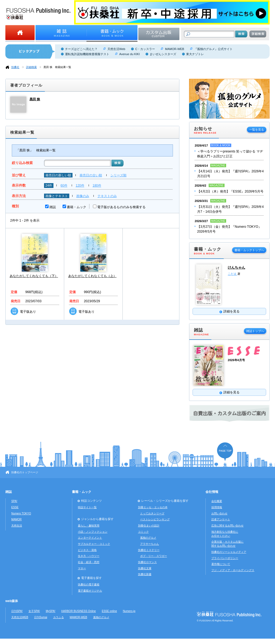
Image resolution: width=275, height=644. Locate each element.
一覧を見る (257, 130)
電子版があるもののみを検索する (121, 207)
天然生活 (17, 526)
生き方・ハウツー (89, 556)
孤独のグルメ (148, 538)
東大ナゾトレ (195, 54)
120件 (80, 186)
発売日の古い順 (91, 175)
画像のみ (83, 196)
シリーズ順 (118, 175)
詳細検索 (31, 67)
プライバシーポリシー (225, 558)
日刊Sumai (41, 617)
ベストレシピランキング (155, 519)
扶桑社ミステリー (149, 550)
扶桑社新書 (145, 574)
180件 (97, 186)
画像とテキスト (57, 196)
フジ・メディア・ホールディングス (233, 570)
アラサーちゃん (150, 544)
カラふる (59, 617)
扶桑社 (15, 67)
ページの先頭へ (225, 452)
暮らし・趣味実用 (89, 526)
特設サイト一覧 (87, 507)
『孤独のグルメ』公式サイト (213, 49)
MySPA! (50, 611)
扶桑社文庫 (145, 568)
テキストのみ (107, 196)
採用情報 (217, 507)
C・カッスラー (145, 49)
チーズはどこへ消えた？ (81, 49)
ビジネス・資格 (87, 550)
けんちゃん (236, 267)
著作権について (221, 564)
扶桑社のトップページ (25, 472)
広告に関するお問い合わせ (227, 526)
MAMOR (17, 519)
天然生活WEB (20, 617)
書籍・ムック (77, 207)
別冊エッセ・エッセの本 (153, 507)
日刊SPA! (17, 611)
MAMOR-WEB (174, 49)
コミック (143, 532)
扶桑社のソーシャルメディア (229, 552)
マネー (82, 568)
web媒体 (12, 601)
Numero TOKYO (21, 513)
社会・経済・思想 (89, 562)
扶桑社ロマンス (147, 562)
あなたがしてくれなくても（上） (92, 276)
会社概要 (217, 501)
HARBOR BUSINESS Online (79, 611)
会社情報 (212, 492)
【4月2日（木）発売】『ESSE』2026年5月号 (230, 191)
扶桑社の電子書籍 (89, 584)
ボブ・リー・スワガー (154, 556)
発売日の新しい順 (58, 175)
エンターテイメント (90, 538)
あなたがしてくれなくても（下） (34, 276)
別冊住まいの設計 (149, 526)
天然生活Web (116, 49)
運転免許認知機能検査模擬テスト (87, 54)
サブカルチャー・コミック (94, 544)
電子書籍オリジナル (90, 591)
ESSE (15, 507)
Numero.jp (129, 611)
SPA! (14, 501)
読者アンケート (221, 519)
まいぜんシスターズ (163, 54)
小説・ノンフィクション (93, 532)
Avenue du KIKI (129, 54)
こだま (233, 274)
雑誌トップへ (255, 331)
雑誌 (53, 207)
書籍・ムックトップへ (249, 250)
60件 (64, 186)
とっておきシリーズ (152, 513)
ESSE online (109, 611)
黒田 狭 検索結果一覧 (57, 67)
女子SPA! (34, 611)
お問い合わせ (219, 513)
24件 (49, 186)
